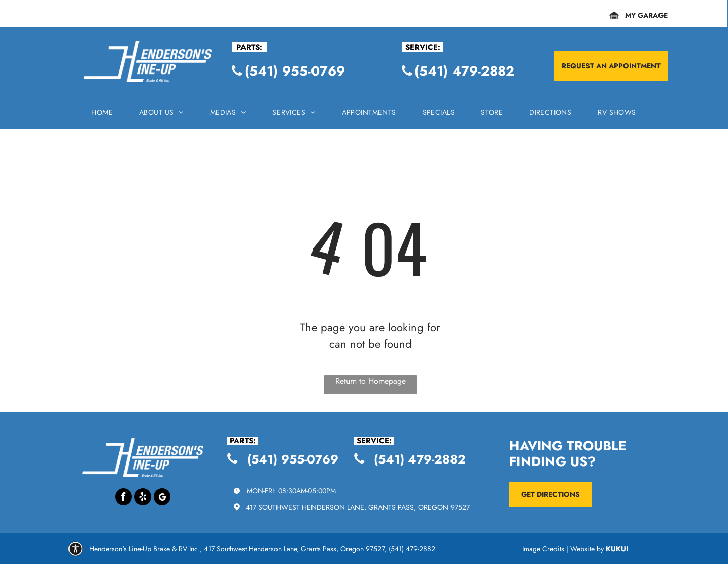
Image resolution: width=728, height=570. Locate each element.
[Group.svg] (75, 553)
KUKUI (617, 549)
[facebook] (124, 498)
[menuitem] (102, 115)
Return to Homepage (371, 381)
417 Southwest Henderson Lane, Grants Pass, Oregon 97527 (358, 507)
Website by (587, 549)
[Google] (162, 498)
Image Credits (543, 549)
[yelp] (143, 498)
